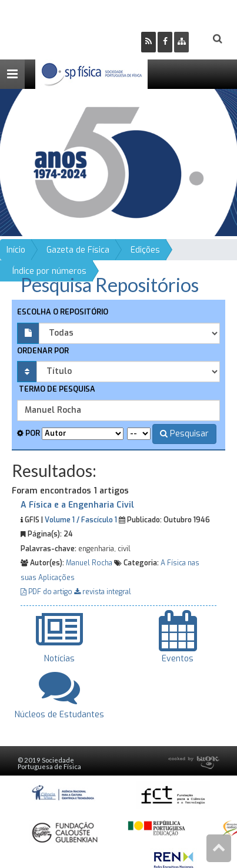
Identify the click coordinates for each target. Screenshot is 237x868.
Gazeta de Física (78, 250)
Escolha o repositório (63, 312)
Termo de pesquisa (56, 389)
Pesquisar (184, 434)
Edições (145, 250)
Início (16, 250)
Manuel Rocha (89, 563)
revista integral (103, 592)
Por (29, 433)
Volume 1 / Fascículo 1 (81, 520)
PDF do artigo (47, 592)
